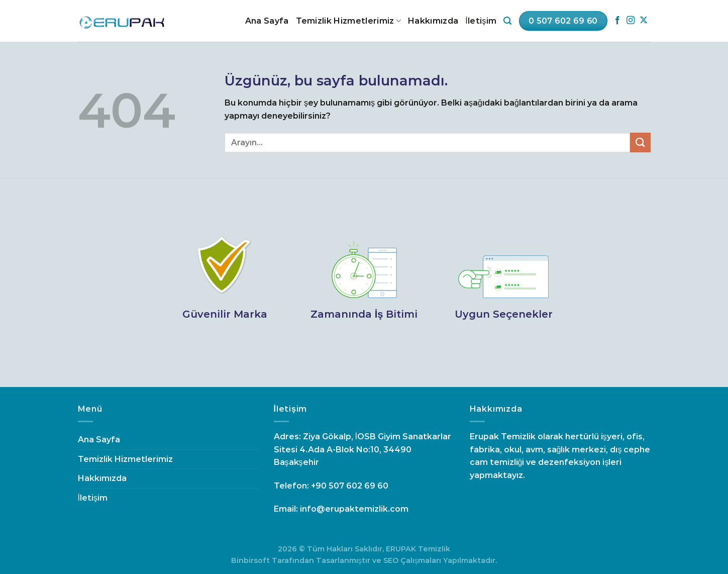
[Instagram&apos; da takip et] (631, 21)
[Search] (507, 21)
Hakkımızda (433, 21)
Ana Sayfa (267, 21)
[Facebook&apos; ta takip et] (617, 21)
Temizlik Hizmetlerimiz (349, 21)
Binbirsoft (250, 560)
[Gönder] (640, 142)
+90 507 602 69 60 (350, 486)
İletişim (481, 21)
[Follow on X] (644, 21)
